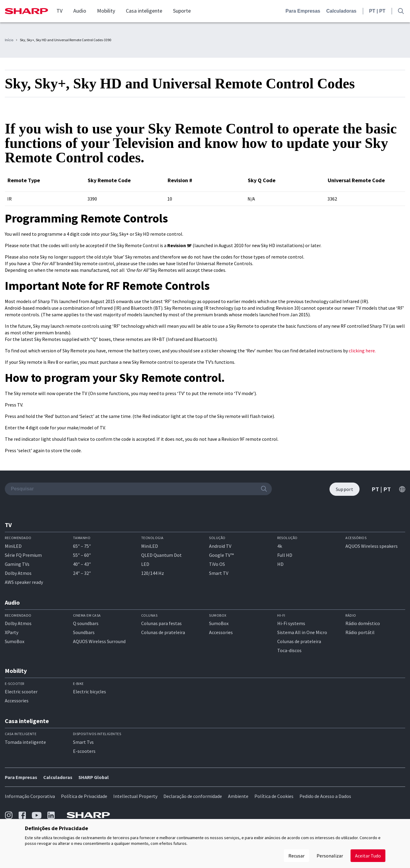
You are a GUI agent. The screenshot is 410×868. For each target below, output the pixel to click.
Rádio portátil (360, 632)
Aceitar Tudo (368, 856)
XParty (12, 632)
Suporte (182, 11)
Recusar (296, 856)
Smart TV (219, 573)
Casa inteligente (144, 11)
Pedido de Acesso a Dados (325, 796)
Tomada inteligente (25, 742)
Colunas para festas (161, 623)
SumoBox (15, 641)
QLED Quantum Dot (161, 555)
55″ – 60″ (82, 555)
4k (280, 546)
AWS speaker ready (24, 582)
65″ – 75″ (82, 546)
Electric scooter (21, 692)
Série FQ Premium (23, 555)
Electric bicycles (90, 692)
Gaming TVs (17, 564)
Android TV (220, 546)
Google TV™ (221, 555)
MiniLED (13, 546)
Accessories (221, 632)
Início (9, 40)
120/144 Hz (153, 573)
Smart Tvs (83, 742)
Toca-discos (289, 650)
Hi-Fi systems (291, 623)
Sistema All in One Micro (302, 632)
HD (280, 564)
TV (59, 11)
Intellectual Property (135, 796)
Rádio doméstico (363, 623)
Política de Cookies (274, 796)
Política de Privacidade (84, 796)
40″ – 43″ (82, 564)
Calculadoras (341, 11)
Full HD (285, 555)
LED (145, 564)
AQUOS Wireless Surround (99, 641)
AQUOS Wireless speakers (372, 546)
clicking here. (362, 351)
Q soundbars (86, 623)
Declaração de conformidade (193, 796)
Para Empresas (303, 11)
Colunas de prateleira (163, 632)
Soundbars (84, 632)
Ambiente (238, 796)
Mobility (106, 11)
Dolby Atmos (18, 573)
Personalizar (330, 856)
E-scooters (84, 751)
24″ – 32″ (82, 573)
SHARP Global (94, 777)
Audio (80, 11)
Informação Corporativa (30, 796)
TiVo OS (217, 564)
